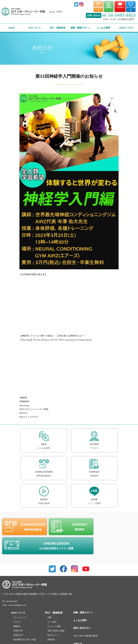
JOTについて (35, 25)
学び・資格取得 (58, 25)
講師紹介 (18, 596)
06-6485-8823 (14, 571)
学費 (53, 587)
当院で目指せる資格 (61, 600)
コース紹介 (56, 592)
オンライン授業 (59, 596)
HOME (11, 25)
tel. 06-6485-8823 (119, 13)
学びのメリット (59, 605)
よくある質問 (104, 25)
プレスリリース (21, 587)
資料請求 (55, 609)
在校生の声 (19, 605)
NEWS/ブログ (126, 25)
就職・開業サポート (80, 25)
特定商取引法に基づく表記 (27, 609)
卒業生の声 (19, 600)
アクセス (18, 592)
